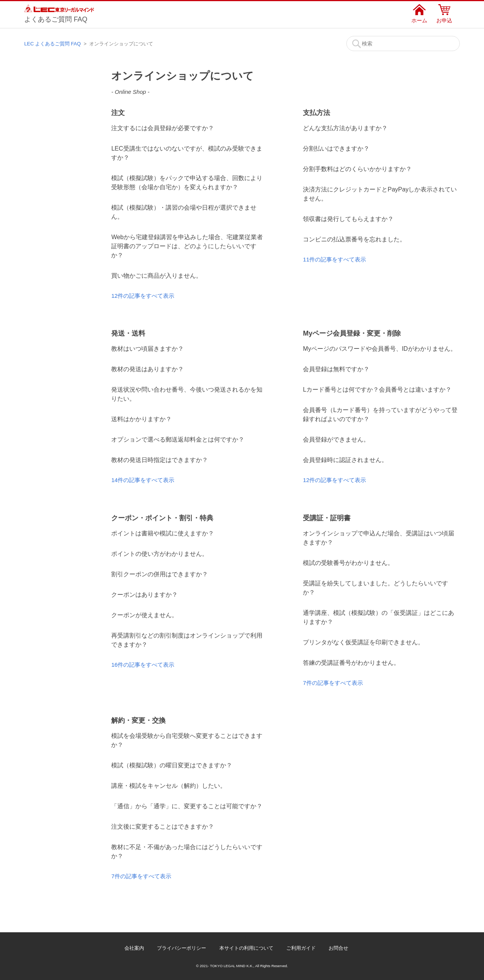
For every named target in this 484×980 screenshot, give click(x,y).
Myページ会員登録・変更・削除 (352, 333)
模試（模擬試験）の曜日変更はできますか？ (172, 765)
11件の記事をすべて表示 (334, 259)
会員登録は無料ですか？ (336, 369)
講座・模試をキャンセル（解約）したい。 (169, 786)
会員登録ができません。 (336, 439)
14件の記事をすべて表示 (143, 480)
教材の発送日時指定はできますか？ (160, 460)
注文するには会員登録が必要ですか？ (163, 128)
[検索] (403, 44)
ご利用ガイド (301, 948)
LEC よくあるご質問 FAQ (53, 44)
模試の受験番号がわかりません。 (348, 563)
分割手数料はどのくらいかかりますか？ (357, 169)
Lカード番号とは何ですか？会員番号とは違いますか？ (377, 390)
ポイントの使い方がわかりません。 (160, 554)
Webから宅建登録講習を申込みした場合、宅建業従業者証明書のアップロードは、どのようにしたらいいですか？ (187, 246)
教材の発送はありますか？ (147, 369)
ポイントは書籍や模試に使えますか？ (163, 533)
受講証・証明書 (327, 518)
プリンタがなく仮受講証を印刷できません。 (363, 642)
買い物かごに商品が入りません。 (157, 276)
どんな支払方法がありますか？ (345, 128)
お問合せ (338, 948)
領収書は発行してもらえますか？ (348, 219)
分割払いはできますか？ (336, 149)
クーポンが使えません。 (144, 615)
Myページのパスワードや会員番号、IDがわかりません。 (379, 349)
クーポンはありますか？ (144, 595)
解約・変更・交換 (138, 720)
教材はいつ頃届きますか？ (147, 349)
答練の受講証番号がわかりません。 (351, 663)
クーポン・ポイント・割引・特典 (162, 518)
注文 (118, 113)
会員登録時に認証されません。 (345, 460)
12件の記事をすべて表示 (143, 296)
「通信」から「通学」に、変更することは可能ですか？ (187, 806)
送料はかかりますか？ (141, 419)
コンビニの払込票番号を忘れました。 (354, 239)
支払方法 (316, 113)
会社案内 (134, 948)
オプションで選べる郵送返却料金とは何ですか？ (178, 439)
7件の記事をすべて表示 (333, 683)
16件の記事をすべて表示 (143, 665)
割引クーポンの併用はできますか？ (160, 574)
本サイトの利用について (246, 948)
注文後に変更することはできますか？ (163, 827)
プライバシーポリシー (181, 948)
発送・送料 (128, 333)
